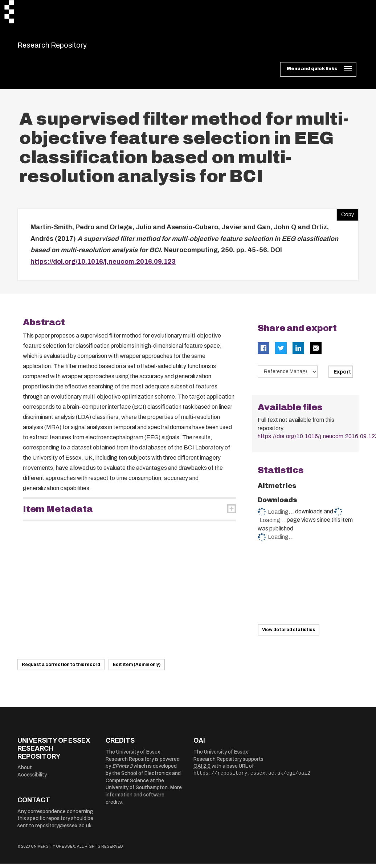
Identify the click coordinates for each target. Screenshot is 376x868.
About (25, 772)
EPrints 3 (122, 771)
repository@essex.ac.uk (63, 830)
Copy (345, 218)
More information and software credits (144, 799)
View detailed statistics (289, 634)
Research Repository (68, 47)
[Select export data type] (288, 376)
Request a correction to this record (61, 669)
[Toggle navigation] (318, 74)
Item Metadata (58, 514)
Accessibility (32, 779)
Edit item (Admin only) (137, 669)
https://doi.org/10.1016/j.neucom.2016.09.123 (103, 266)
